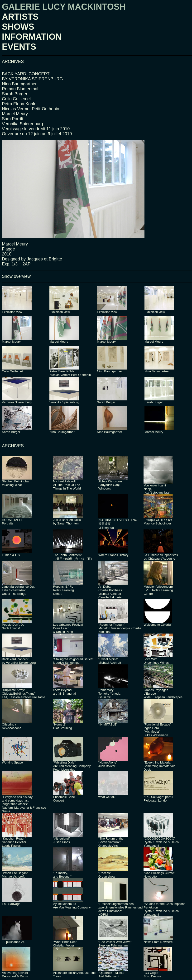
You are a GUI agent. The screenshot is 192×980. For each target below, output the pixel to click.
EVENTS (19, 47)
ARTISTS (20, 17)
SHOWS (18, 27)
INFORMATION (32, 37)
